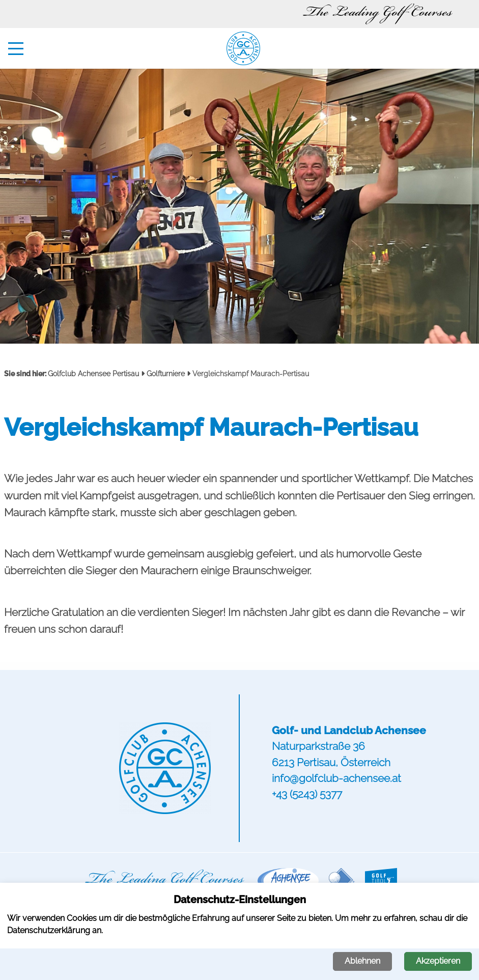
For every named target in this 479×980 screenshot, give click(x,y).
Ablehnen (362, 961)
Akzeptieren (438, 961)
